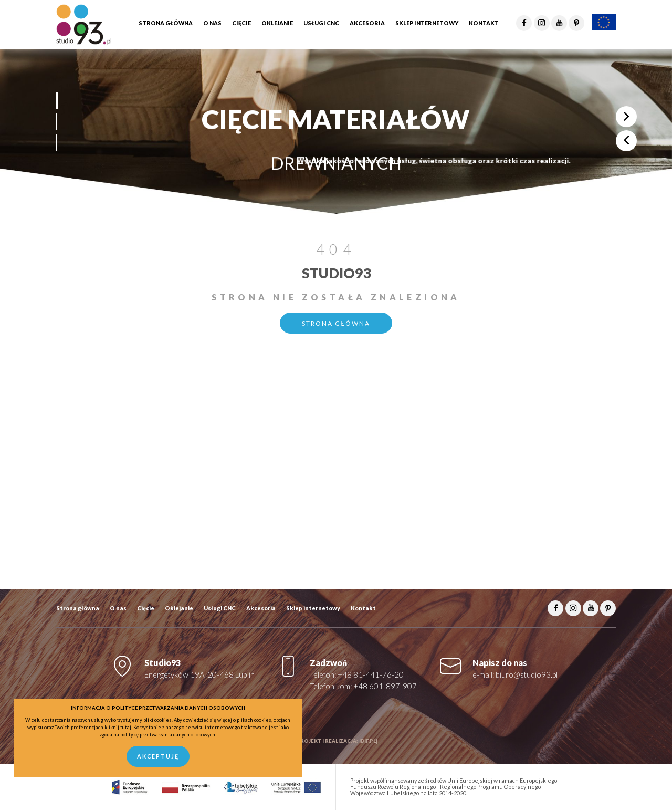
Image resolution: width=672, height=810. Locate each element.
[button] (56, 101)
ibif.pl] (368, 741)
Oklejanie (179, 608)
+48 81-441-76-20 (371, 675)
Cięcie (146, 608)
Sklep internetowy (313, 608)
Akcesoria (261, 608)
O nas (118, 608)
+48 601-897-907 (385, 686)
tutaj (126, 727)
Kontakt (363, 608)
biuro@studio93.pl (527, 675)
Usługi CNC (220, 608)
